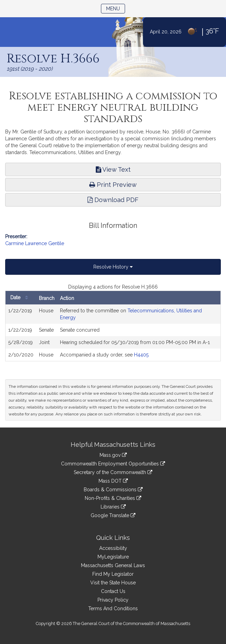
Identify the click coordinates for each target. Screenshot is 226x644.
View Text (113, 169)
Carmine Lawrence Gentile (35, 243)
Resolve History (113, 267)
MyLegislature (113, 557)
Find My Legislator (113, 574)
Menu (116, 8)
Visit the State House (113, 583)
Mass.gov (113, 455)
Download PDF (113, 200)
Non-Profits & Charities (113, 498)
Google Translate (113, 515)
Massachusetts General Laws (113, 565)
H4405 (141, 355)
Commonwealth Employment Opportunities (113, 464)
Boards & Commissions (113, 490)
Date (21, 298)
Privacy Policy (113, 600)
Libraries (113, 507)
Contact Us (113, 591)
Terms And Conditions (113, 608)
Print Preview (113, 185)
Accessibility (113, 548)
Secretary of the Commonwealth (113, 472)
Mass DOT (113, 481)
